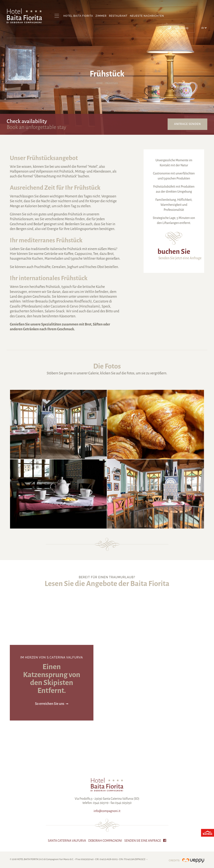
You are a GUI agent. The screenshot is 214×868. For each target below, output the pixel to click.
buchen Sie (174, 252)
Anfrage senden (187, 124)
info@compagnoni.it (107, 811)
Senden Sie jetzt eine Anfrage (180, 258)
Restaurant (118, 16)
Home (99, 83)
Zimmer (101, 16)
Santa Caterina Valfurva (67, 841)
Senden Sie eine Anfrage (143, 841)
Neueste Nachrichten (147, 16)
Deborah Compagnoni (105, 841)
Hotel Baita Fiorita (78, 16)
